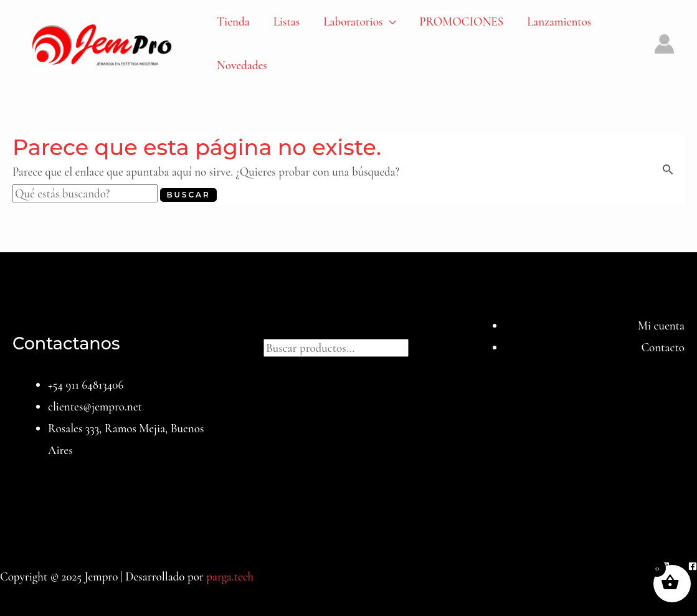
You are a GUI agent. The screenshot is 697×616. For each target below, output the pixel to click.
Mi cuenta (661, 325)
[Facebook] (693, 566)
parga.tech (230, 576)
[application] (389, 22)
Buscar (349, 325)
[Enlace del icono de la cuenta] (664, 44)
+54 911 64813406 (86, 385)
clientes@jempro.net (95, 406)
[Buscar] (421, 346)
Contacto (663, 347)
